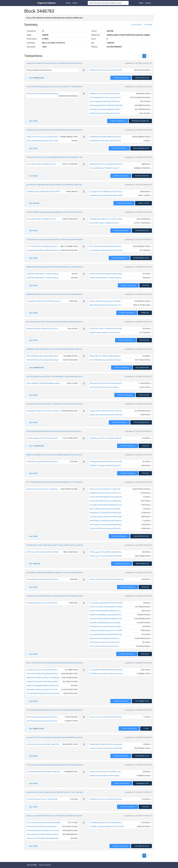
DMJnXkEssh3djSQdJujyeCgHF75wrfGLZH (42, 690)
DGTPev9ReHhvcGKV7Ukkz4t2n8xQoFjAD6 (105, 509)
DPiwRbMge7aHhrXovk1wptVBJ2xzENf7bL (42, 603)
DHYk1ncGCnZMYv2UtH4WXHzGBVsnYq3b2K (106, 607)
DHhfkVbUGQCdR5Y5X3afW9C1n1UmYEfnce (43, 831)
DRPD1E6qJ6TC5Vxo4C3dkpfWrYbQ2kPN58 (43, 552)
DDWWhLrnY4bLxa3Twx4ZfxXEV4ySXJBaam (106, 799)
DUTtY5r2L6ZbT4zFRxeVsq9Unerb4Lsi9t (104, 646)
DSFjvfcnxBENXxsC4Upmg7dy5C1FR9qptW (105, 301)
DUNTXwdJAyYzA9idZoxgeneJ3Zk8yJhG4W (106, 70)
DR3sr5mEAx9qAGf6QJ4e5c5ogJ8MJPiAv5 (106, 501)
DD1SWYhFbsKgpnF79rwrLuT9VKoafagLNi (42, 799)
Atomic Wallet (32, 865)
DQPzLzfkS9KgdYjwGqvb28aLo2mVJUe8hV (43, 141)
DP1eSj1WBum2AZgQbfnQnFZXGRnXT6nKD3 (106, 603)
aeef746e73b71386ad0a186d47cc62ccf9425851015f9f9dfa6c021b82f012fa (54, 185)
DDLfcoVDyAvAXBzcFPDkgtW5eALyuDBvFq (105, 246)
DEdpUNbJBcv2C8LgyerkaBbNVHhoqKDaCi (105, 109)
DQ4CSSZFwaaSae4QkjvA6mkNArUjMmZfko (106, 619)
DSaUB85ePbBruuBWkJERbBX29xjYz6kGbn (105, 137)
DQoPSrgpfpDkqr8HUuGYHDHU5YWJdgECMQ (106, 105)
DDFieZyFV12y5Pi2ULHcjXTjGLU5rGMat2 (104, 387)
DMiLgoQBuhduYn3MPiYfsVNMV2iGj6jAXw (105, 356)
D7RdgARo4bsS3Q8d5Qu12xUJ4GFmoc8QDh (106, 219)
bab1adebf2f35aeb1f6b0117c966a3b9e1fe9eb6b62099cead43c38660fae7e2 (54, 322)
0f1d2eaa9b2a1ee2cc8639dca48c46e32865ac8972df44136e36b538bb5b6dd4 (55, 765)
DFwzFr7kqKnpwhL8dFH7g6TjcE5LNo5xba (105, 101)
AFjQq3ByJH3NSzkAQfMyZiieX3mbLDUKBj (105, 623)
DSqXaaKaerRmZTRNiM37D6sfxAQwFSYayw (106, 192)
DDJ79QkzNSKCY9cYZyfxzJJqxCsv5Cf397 (105, 98)
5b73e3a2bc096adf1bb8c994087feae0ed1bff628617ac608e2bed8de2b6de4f (54, 710)
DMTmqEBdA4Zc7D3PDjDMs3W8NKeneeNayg (43, 383)
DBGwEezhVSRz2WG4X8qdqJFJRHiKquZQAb (106, 274)
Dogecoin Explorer (47, 3)
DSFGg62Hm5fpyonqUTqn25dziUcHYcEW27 (105, 627)
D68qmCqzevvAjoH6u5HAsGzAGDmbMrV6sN (106, 415)
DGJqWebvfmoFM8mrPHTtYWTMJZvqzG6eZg (44, 301)
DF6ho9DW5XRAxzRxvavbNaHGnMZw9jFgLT (43, 356)
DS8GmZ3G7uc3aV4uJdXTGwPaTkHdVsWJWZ (107, 579)
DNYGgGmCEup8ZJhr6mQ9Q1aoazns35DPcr (106, 383)
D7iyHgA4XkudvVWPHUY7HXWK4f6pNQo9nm (43, 250)
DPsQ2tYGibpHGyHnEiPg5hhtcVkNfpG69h (42, 827)
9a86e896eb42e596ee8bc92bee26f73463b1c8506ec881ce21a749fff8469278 (54, 267)
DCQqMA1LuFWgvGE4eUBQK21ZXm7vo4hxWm (107, 827)
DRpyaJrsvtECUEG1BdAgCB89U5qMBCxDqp (43, 838)
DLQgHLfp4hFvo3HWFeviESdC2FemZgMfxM (106, 411)
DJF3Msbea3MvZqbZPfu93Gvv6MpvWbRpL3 (106, 823)
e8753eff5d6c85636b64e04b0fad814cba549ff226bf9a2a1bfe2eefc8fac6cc (54, 431)
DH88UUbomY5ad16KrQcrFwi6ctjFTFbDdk (105, 94)
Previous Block (137, 25)
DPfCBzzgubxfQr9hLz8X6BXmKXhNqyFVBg (106, 552)
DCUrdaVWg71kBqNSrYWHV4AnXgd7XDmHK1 (106, 250)
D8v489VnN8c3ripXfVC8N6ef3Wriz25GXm (105, 113)
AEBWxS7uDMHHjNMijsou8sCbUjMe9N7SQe (106, 615)
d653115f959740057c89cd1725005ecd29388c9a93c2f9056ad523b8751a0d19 (55, 663)
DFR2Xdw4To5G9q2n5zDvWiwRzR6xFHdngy (43, 94)
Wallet (141, 3)
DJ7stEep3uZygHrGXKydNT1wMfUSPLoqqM (106, 517)
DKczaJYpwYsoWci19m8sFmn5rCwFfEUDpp (106, 717)
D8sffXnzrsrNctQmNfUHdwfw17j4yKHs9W (42, 489)
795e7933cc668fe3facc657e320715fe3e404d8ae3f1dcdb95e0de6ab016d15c (54, 377)
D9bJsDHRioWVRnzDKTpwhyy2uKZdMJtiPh (105, 529)
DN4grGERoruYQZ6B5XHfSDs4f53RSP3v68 (105, 513)
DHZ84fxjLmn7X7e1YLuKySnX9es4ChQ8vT (42, 670)
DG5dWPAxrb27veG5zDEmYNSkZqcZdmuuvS (106, 674)
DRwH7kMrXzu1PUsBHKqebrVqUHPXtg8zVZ (106, 521)
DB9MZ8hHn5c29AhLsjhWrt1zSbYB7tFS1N (105, 141)
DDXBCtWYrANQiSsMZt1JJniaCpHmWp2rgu (43, 274)
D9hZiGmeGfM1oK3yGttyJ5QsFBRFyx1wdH (105, 772)
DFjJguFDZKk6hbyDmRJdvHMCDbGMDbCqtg (106, 634)
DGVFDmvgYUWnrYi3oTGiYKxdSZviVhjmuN (42, 438)
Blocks (68, 3)
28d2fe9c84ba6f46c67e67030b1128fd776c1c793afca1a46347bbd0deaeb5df (54, 294)
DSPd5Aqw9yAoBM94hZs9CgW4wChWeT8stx (44, 772)
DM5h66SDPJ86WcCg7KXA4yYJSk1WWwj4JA (43, 678)
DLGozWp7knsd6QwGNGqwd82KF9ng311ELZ (106, 505)
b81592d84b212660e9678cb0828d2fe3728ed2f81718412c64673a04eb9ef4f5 (55, 573)
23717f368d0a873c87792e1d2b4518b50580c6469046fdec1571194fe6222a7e (55, 482)
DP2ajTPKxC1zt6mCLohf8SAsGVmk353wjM (106, 329)
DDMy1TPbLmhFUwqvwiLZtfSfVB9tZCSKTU (43, 137)
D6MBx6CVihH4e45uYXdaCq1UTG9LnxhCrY (105, 493)
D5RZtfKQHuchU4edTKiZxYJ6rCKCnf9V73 (105, 642)
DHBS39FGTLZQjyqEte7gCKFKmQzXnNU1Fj (42, 462)
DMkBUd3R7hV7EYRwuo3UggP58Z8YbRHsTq (106, 164)
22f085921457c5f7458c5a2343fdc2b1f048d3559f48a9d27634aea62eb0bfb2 (54, 130)
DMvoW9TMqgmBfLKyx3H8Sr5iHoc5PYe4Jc (106, 305)
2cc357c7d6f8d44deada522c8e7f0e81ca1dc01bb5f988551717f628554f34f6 (54, 87)
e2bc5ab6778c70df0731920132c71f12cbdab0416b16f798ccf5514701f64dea (54, 404)
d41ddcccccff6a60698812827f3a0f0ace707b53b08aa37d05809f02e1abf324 (54, 816)
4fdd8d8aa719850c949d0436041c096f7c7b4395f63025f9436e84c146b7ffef (54, 349)
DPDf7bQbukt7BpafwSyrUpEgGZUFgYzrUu (42, 717)
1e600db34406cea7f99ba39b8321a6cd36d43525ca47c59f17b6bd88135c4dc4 (55, 596)
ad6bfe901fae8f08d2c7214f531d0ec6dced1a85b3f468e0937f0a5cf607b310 (54, 455)
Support (148, 3)
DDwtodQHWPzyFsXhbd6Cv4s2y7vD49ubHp (43, 579)
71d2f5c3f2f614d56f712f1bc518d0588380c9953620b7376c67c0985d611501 (54, 157)
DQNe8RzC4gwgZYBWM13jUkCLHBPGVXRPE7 (44, 192)
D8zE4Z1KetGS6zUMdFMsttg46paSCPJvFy (105, 611)
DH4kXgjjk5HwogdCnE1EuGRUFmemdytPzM (106, 462)
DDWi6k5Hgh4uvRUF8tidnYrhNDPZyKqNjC (105, 776)
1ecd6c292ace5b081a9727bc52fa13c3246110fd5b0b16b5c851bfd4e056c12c (54, 63)
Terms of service (45, 865)
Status (75, 3)
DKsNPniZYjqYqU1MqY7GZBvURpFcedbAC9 (43, 682)
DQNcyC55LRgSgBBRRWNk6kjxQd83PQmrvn (43, 686)
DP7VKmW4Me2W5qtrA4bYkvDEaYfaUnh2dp (43, 693)
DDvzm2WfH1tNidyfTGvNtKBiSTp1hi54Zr (42, 164)
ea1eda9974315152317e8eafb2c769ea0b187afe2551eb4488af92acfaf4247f (54, 737)
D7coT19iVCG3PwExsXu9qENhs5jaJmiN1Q (42, 246)
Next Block (148, 25)
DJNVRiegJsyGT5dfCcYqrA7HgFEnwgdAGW (106, 438)
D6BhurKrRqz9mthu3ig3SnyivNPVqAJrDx (105, 638)
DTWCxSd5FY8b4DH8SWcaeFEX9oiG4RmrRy (106, 497)
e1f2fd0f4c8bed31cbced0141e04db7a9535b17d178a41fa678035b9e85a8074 (55, 240)
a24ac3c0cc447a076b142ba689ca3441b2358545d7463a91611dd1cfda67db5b (55, 792)
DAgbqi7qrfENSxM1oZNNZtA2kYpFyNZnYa (42, 329)
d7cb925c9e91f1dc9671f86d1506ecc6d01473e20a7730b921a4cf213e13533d (54, 545)
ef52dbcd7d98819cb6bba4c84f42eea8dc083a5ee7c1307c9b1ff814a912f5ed (54, 212)
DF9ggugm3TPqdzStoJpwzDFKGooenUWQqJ (43, 411)
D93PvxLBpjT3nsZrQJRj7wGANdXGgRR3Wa (105, 525)
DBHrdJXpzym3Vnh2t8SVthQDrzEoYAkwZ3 (43, 834)
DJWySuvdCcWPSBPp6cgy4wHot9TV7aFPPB (106, 630)
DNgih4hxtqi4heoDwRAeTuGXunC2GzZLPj (105, 333)
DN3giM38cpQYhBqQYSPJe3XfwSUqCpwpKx (106, 744)
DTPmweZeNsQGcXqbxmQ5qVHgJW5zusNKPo (44, 823)
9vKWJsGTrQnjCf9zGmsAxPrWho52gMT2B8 (43, 744)
